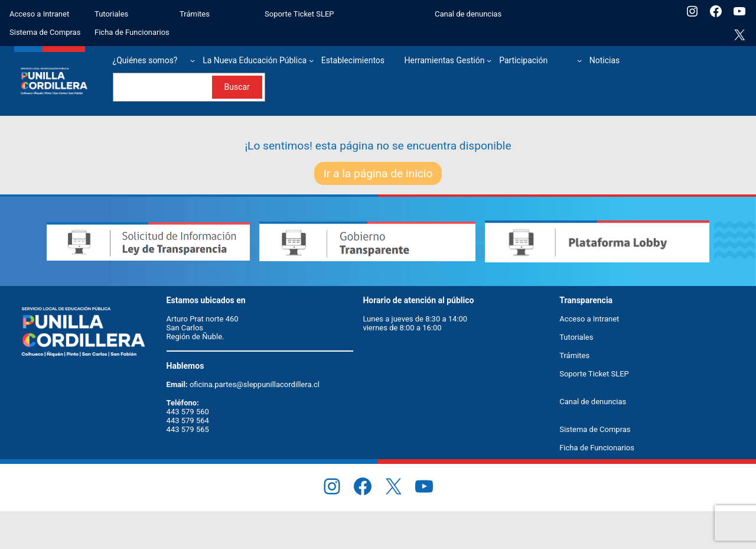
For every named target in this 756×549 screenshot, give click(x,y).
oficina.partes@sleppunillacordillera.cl (255, 384)
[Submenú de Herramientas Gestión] (489, 60)
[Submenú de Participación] (579, 60)
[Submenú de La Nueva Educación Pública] (311, 60)
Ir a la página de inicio (378, 173)
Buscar (237, 87)
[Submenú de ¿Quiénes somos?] (193, 60)
